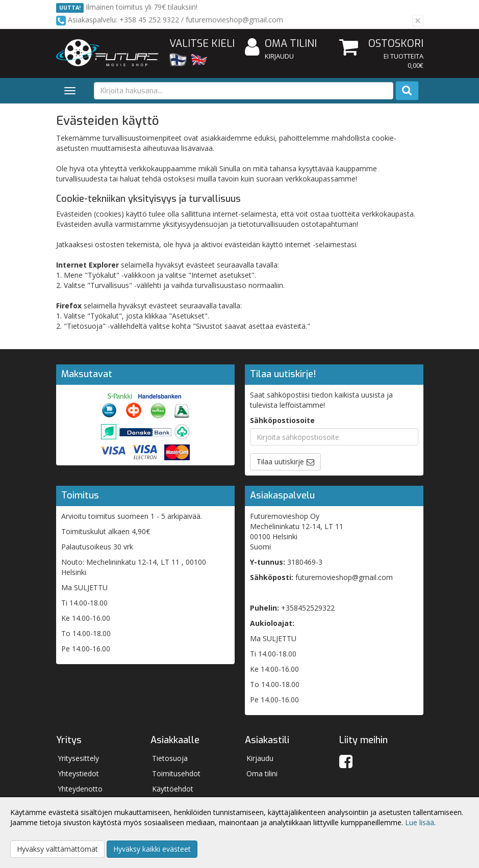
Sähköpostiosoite (282, 420)
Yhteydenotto (80, 789)
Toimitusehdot (176, 773)
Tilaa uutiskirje (280, 462)
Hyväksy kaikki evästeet (152, 849)
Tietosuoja (170, 758)
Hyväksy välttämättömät (57, 849)
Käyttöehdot (173, 789)
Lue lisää (420, 822)
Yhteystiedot (78, 773)
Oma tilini (281, 44)
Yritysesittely (78, 758)
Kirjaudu (279, 56)
